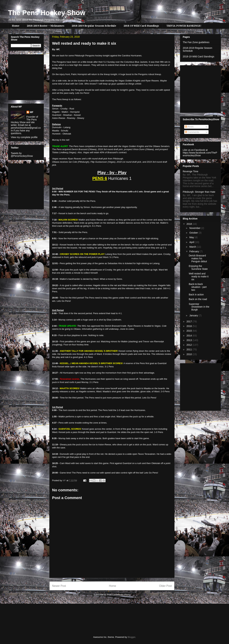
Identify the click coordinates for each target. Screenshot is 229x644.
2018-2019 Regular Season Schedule (94, 26)
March (193, 247)
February (194, 251)
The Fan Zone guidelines (196, 42)
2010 (190, 354)
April (192, 242)
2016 (190, 326)
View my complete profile (24, 137)
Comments (192, 132)
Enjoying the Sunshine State (198, 267)
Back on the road (198, 299)
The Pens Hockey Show (47, 13)
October (194, 233)
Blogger (131, 637)
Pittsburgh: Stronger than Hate (199, 192)
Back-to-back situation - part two (198, 287)
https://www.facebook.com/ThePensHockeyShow (200, 154)
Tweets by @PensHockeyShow (22, 155)
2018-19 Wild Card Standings (141, 26)
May (192, 237)
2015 (190, 331)
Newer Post (59, 586)
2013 (190, 340)
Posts (189, 127)
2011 (190, 349)
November (195, 228)
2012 (190, 345)
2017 (190, 321)
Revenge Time (190, 171)
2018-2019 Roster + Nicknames (46, 26)
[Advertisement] (21, 76)
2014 (190, 336)
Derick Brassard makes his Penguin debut (198, 258)
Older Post (165, 586)
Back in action (196, 295)
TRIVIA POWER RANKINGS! (184, 26)
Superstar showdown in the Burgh (199, 307)
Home (16, 26)
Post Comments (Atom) (119, 595)
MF (32, 112)
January (194, 315)
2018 (190, 224)
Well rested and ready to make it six (199, 276)
